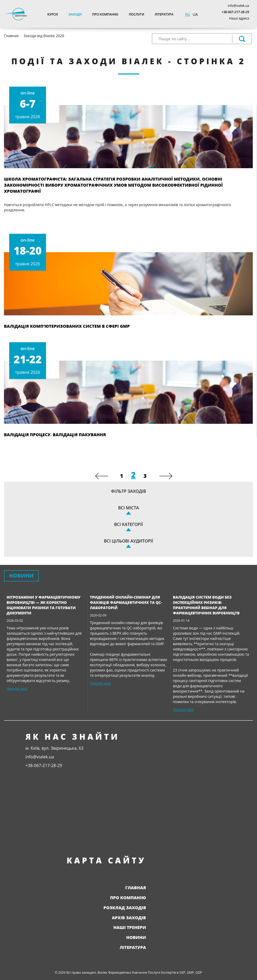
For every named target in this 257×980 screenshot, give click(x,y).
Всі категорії (128, 524)
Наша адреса (239, 18)
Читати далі (17, 688)
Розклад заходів (125, 908)
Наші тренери (130, 927)
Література (164, 14)
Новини (136, 937)
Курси (53, 14)
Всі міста (128, 508)
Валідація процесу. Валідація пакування (55, 435)
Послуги (137, 14)
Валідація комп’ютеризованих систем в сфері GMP (67, 326)
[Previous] (102, 476)
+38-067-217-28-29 (235, 12)
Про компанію (105, 14)
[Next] (166, 476)
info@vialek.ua (238, 6)
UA (195, 14)
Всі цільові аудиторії (128, 541)
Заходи (75, 14)
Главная (136, 888)
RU (188, 14)
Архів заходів (129, 918)
